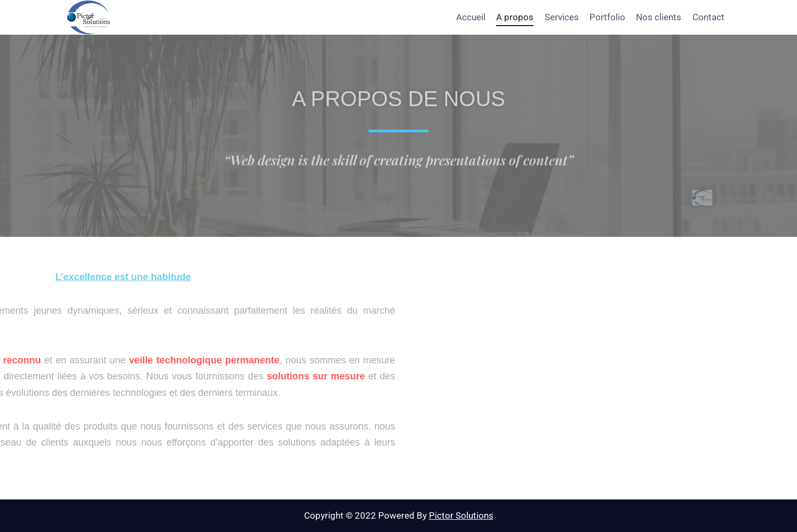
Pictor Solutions (461, 515)
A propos (515, 17)
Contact (708, 17)
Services (562, 17)
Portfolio (607, 17)
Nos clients (659, 17)
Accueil (471, 17)
